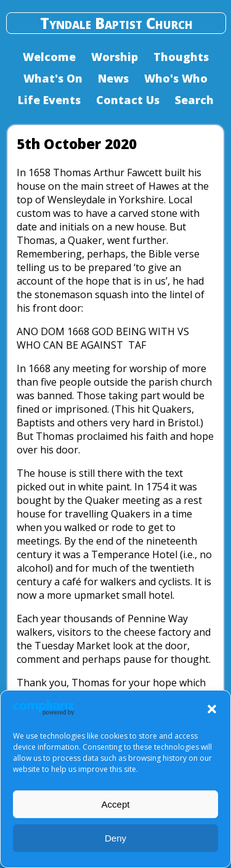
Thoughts (181, 57)
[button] (212, 709)
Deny (115, 838)
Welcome (49, 57)
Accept (116, 804)
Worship (115, 57)
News (113, 78)
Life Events (49, 100)
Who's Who (176, 78)
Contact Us (128, 100)
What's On (53, 78)
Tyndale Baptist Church (116, 23)
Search (194, 100)
